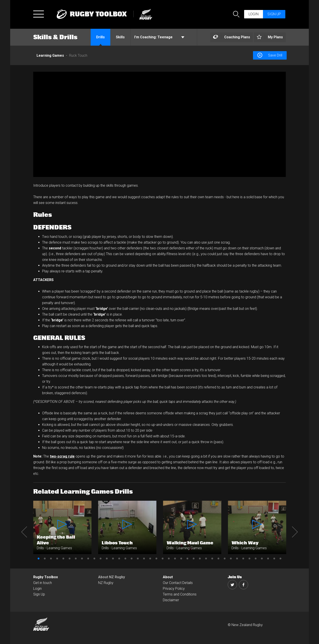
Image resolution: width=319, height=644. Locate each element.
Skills (120, 37)
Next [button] (295, 532)
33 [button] (237, 559)
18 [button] (144, 559)
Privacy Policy (174, 589)
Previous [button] (24, 532)
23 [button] (175, 559)
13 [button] (113, 559)
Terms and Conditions (180, 594)
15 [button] (125, 559)
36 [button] (256, 559)
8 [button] (82, 559)
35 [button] (249, 559)
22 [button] (169, 559)
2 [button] (45, 559)
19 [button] (150, 559)
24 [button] (181, 559)
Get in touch (43, 583)
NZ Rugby (106, 583)
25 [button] (187, 559)
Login (254, 14)
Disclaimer (171, 600)
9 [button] (88, 559)
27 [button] (200, 559)
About (168, 577)
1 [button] (39, 559)
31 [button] (225, 559)
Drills (100, 37)
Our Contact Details (178, 583)
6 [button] (70, 559)
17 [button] (138, 559)
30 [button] (218, 559)
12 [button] (107, 559)
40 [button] (280, 559)
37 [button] (262, 559)
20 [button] (156, 559)
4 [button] (57, 559)
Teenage (159, 37)
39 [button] (274, 559)
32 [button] (231, 559)
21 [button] (163, 559)
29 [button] (212, 559)
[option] (159, 124)
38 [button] (268, 559)
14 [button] (119, 559)
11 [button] (101, 559)
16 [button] (132, 559)
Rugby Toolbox (46, 577)
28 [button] (206, 559)
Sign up (274, 14)
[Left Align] (232, 37)
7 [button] (76, 559)
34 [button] (243, 559)
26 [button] (194, 559)
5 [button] (63, 559)
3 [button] (51, 559)
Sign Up (39, 594)
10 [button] (94, 559)
